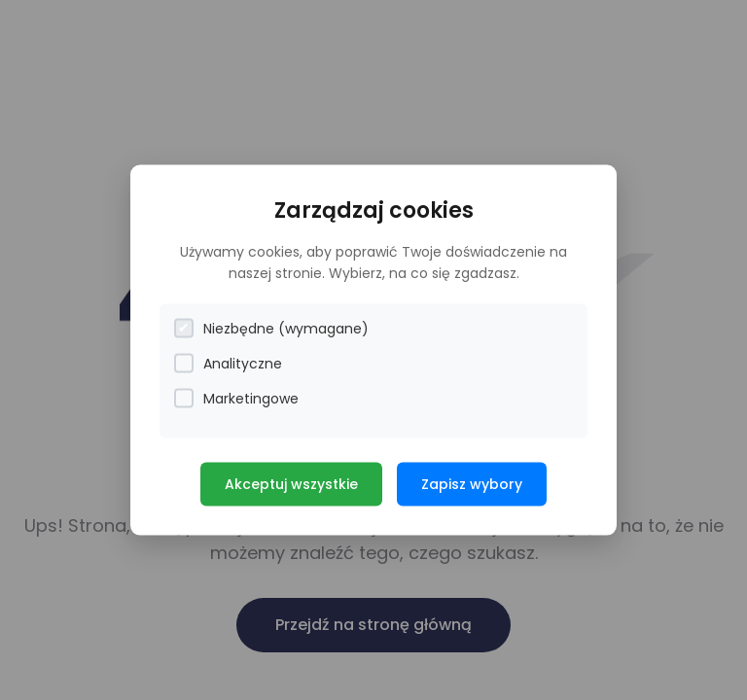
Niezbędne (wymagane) (271, 328)
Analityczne (228, 363)
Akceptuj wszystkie (291, 483)
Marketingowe (236, 398)
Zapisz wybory (472, 483)
